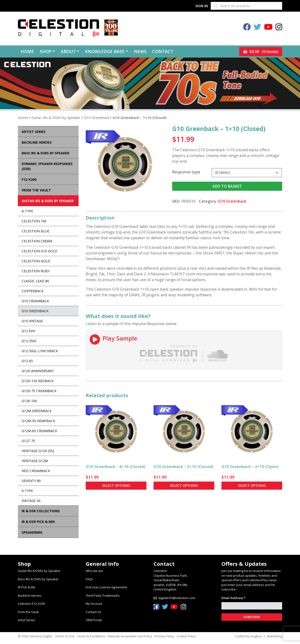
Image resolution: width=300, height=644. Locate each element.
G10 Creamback (35, 301)
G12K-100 (29, 401)
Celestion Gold (36, 261)
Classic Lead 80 (35, 281)
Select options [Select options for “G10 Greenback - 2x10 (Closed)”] (184, 485)
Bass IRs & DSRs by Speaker (38, 579)
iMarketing (275, 636)
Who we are (94, 571)
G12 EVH (28, 331)
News (140, 51)
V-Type (27, 491)
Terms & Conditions (91, 636)
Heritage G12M (35, 461)
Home (27, 51)
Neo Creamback (36, 471)
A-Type (27, 211)
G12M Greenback (37, 411)
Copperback (33, 291)
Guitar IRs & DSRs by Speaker (56, 117)
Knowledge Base (105, 51)
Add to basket (227, 186)
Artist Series (27, 620)
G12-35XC (29, 341)
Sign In (202, 6)
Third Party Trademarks (103, 595)
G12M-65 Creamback (39, 431)
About (68, 51)
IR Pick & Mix (27, 587)
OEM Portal (94, 620)
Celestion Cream (37, 241)
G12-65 (27, 361)
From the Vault (28, 612)
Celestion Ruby (36, 271)
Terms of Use (65, 636)
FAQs (89, 579)
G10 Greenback (97, 117)
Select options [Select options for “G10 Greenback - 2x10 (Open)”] (252, 485)
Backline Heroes (30, 595)
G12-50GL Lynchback (40, 351)
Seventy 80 (31, 481)
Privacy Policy (164, 636)
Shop (46, 51)
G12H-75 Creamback (39, 391)
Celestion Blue (35, 231)
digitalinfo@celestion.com (177, 598)
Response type (186, 172)
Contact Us (93, 612)
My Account (94, 604)
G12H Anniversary (38, 371)
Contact (163, 51)
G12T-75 (28, 441)
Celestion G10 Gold (40, 251)
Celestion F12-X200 (31, 604)
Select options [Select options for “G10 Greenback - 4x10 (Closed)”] (116, 485)
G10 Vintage (32, 321)
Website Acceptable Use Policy (130, 636)
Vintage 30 (31, 501)
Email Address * (233, 598)
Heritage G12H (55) (38, 451)
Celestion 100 (34, 221)
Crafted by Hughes (248, 636)
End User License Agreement (106, 587)
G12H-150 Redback (38, 381)
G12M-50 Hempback (38, 421)
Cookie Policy (186, 636)
